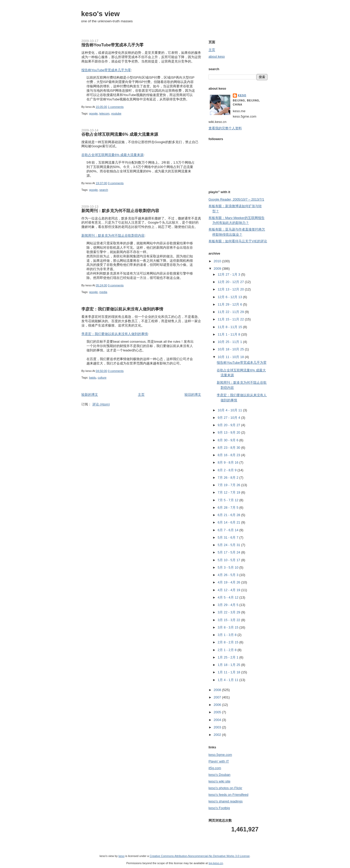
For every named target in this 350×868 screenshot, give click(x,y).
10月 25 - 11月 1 (230, 342)
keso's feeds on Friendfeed (228, 795)
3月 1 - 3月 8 (228, 635)
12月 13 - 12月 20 (231, 289)
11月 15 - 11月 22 (231, 319)
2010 (218, 261)
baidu (93, 378)
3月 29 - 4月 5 (229, 605)
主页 (141, 395)
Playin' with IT (219, 761)
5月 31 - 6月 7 (229, 537)
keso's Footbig (219, 808)
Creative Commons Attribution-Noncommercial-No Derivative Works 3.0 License (200, 856)
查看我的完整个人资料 (225, 128)
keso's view (100, 14)
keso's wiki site (220, 781)
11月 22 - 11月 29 (231, 312)
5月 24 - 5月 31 (229, 545)
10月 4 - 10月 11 (230, 410)
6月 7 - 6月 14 (229, 530)
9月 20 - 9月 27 (229, 425)
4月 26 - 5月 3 (229, 575)
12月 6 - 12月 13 (230, 297)
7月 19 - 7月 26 (229, 485)
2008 (218, 690)
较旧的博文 (193, 395)
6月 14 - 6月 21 (229, 522)
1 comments (116, 107)
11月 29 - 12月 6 (230, 304)
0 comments (116, 183)
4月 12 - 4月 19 (229, 590)
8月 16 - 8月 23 (229, 455)
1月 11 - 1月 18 (229, 672)
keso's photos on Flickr (225, 788)
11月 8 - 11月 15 (230, 327)
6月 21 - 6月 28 (229, 515)
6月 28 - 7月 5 (229, 508)
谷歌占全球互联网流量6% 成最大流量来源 (120, 134)
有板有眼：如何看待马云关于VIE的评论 (238, 241)
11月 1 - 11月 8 (229, 334)
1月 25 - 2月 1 (229, 657)
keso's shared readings (226, 801)
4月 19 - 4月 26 (229, 582)
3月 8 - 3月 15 (229, 627)
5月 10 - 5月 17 (229, 560)
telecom (104, 113)
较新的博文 (90, 395)
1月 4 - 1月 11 (229, 680)
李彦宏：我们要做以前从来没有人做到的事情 (122, 309)
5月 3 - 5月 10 (229, 567)
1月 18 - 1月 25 (229, 665)
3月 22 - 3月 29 (229, 612)
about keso (217, 56)
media (103, 292)
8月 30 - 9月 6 (229, 440)
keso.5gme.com (220, 755)
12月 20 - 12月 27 (231, 282)
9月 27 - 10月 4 (229, 418)
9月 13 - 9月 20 (229, 432)
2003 (218, 727)
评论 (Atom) (101, 404)
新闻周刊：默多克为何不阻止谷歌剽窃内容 (120, 211)
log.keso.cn (216, 863)
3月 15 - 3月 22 (229, 620)
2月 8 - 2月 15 (229, 642)
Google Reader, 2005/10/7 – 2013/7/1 (236, 199)
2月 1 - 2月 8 (228, 650)
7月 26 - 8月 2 (229, 478)
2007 (218, 697)
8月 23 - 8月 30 (229, 448)
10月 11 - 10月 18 (231, 357)
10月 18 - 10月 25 (231, 349)
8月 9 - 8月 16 (229, 462)
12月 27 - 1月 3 (229, 274)
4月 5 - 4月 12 (229, 597)
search (104, 190)
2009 (218, 269)
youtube (116, 113)
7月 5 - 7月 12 (229, 500)
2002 (218, 735)
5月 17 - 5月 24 (229, 552)
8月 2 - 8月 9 (228, 470)
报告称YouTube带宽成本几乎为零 (112, 45)
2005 (218, 712)
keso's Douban (220, 775)
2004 (218, 720)
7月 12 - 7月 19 (229, 492)
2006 (218, 705)
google (93, 113)
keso (242, 95)
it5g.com (215, 768)
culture (102, 378)
